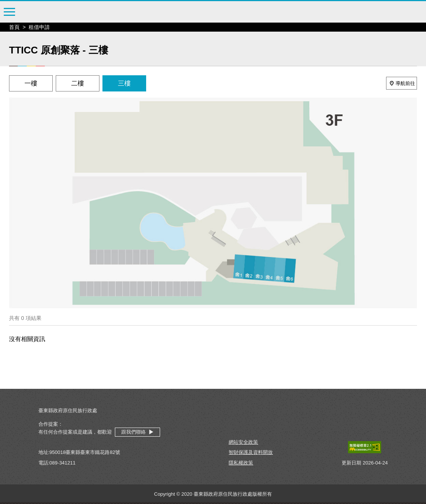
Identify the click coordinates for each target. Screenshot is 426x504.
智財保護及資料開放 (251, 452)
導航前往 (402, 83)
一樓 (31, 83)
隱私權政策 (241, 463)
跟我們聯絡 (137, 432)
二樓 (78, 83)
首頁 (14, 27)
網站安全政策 (243, 442)
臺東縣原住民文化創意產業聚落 (213, 12)
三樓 (124, 83)
